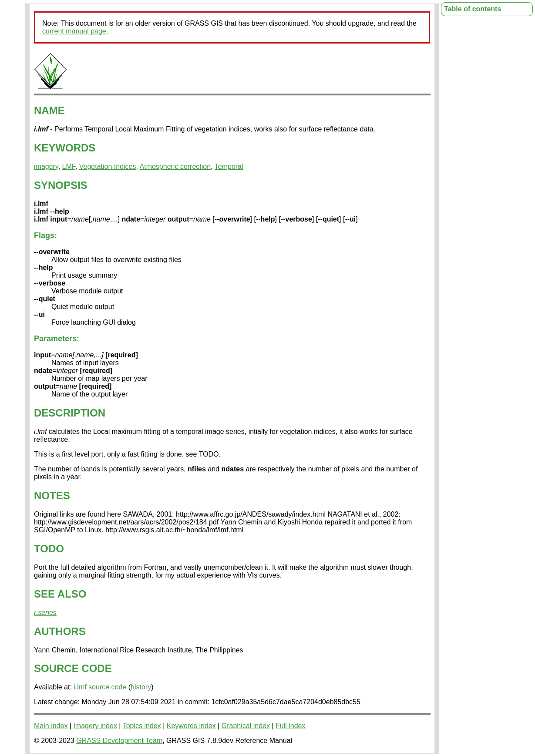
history (141, 687)
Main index (51, 726)
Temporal (229, 166)
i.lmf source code (100, 687)
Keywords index (191, 726)
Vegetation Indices (108, 166)
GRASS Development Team (119, 741)
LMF (69, 166)
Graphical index (246, 726)
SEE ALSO (60, 594)
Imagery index (95, 726)
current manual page (74, 31)
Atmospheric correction (175, 166)
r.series (45, 613)
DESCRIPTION (70, 413)
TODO (49, 549)
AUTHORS (60, 631)
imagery (46, 166)
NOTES (52, 496)
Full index (290, 726)
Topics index (142, 726)
